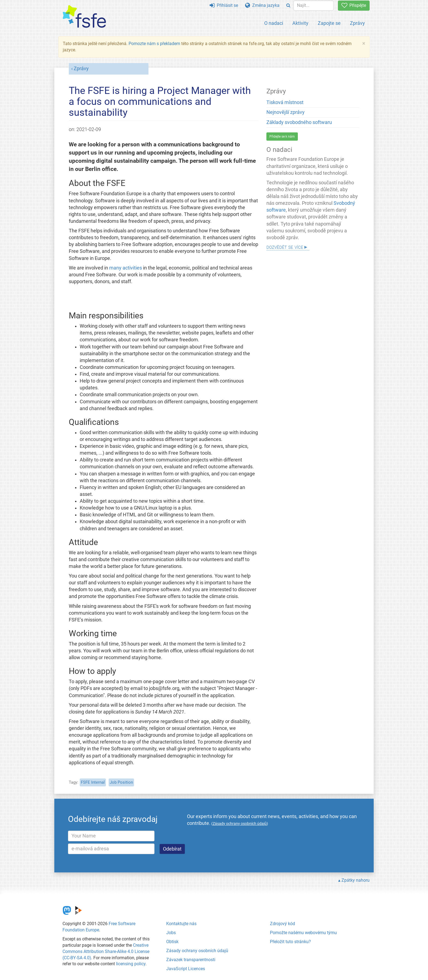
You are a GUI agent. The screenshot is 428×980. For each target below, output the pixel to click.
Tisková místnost (285, 102)
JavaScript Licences (186, 969)
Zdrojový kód (283, 924)
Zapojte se (329, 23)
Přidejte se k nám (282, 137)
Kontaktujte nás (181, 924)
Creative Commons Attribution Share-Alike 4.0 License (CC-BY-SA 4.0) (106, 951)
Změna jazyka (262, 5)
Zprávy (357, 23)
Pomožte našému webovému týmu (303, 933)
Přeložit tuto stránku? (290, 942)
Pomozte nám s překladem (154, 44)
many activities (126, 268)
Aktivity (300, 23)
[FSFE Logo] (84, 17)
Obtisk (172, 942)
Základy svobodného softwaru (299, 122)
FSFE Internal (93, 782)
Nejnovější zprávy (286, 112)
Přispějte (354, 5)
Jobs (171, 933)
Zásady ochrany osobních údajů (197, 951)
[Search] (288, 6)
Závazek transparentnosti (191, 960)
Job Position (121, 782)
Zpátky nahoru (356, 880)
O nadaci (274, 23)
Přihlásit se (224, 5)
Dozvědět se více (285, 247)
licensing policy (131, 964)
